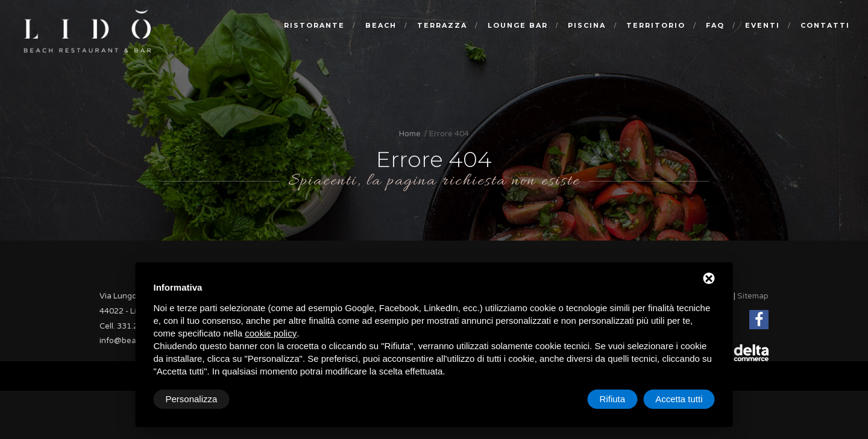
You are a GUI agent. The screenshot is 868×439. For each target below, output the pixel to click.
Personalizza (192, 399)
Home (410, 134)
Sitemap (753, 296)
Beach (381, 25)
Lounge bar (518, 25)
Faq (715, 25)
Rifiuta (613, 399)
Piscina (587, 25)
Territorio (656, 25)
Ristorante (314, 25)
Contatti (825, 25)
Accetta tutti (679, 399)
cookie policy (271, 333)
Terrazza (442, 25)
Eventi (763, 25)
